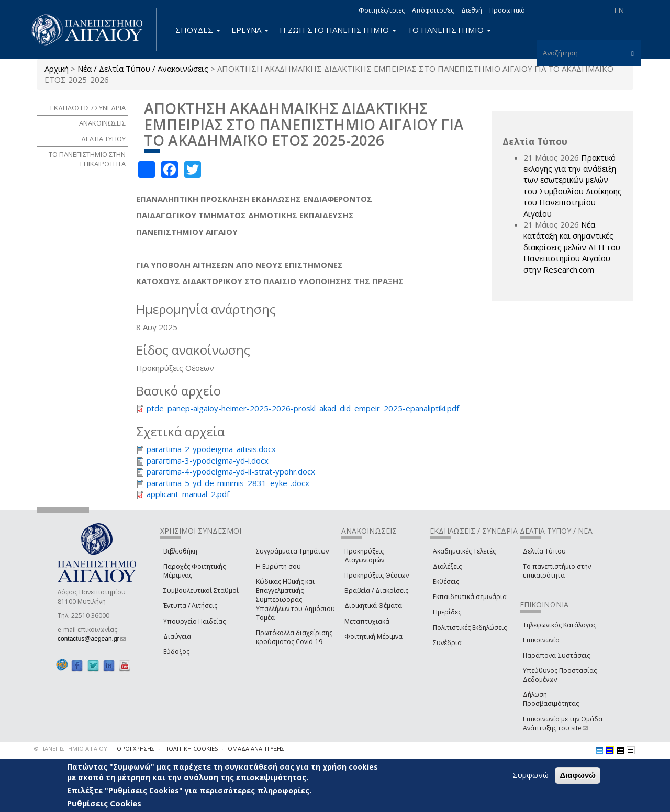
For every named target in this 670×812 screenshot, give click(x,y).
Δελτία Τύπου (544, 551)
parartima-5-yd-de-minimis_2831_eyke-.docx (228, 483)
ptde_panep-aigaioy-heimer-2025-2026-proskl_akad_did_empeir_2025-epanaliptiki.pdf (303, 408)
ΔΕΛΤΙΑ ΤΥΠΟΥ (103, 139)
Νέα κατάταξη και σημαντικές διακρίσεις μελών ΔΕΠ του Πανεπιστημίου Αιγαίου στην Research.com (572, 247)
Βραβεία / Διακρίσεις (376, 590)
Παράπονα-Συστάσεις (556, 655)
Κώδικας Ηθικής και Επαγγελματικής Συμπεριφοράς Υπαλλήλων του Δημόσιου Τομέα (295, 600)
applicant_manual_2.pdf (188, 494)
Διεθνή (472, 10)
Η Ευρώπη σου (278, 566)
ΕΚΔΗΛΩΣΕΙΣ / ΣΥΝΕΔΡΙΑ (88, 108)
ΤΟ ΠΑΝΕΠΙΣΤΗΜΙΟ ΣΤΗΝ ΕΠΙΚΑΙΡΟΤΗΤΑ (87, 159)
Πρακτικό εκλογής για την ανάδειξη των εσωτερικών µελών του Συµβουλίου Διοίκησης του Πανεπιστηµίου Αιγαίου (573, 185)
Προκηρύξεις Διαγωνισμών (364, 556)
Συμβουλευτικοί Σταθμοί (201, 590)
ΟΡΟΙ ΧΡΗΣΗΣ (136, 748)
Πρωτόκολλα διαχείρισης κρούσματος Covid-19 (294, 637)
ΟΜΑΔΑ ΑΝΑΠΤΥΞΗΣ (256, 748)
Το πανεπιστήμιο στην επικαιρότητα (557, 571)
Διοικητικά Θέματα (373, 606)
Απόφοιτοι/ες (433, 10)
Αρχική (57, 69)
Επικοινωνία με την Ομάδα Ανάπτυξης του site (563, 724)
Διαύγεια (177, 636)
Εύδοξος (176, 652)
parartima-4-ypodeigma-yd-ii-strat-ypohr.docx (231, 471)
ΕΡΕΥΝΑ (250, 30)
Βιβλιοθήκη (180, 551)
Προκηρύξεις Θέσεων (377, 575)
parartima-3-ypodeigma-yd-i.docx (208, 460)
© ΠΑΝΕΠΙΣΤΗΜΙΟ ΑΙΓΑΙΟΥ (71, 748)
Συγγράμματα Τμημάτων (292, 551)
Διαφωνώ (578, 775)
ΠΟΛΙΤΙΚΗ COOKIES (191, 748)
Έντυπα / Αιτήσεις (190, 606)
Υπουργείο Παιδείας (194, 621)
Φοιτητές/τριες (382, 10)
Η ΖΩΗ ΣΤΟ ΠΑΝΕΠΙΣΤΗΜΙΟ (338, 30)
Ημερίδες (447, 612)
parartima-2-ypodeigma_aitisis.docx (211, 449)
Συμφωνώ (531, 775)
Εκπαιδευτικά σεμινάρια (470, 597)
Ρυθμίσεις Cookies (104, 803)
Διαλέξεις (447, 566)
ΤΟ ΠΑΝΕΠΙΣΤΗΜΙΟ (449, 30)
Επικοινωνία (541, 640)
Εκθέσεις (446, 582)
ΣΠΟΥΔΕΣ (198, 30)
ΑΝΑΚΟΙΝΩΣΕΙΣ (102, 123)
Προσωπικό (507, 10)
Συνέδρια (447, 643)
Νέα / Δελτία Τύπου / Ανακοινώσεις (143, 69)
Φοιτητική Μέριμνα (373, 636)
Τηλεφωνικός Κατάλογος (560, 625)
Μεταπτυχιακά (367, 621)
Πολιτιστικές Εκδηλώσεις (470, 628)
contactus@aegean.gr (92, 639)
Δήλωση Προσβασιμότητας (551, 699)
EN (619, 10)
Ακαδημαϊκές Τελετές (464, 551)
